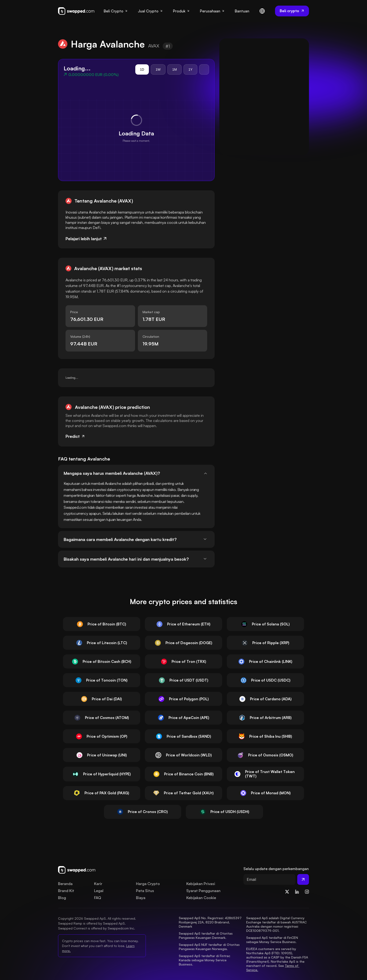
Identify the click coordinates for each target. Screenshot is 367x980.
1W (158, 69)
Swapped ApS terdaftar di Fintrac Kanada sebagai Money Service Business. (205, 960)
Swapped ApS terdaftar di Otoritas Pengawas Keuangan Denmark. (206, 935)
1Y (190, 69)
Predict (75, 436)
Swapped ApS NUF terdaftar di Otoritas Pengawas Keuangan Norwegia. (210, 947)
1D (142, 69)
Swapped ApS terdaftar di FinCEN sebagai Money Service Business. (273, 940)
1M (174, 69)
